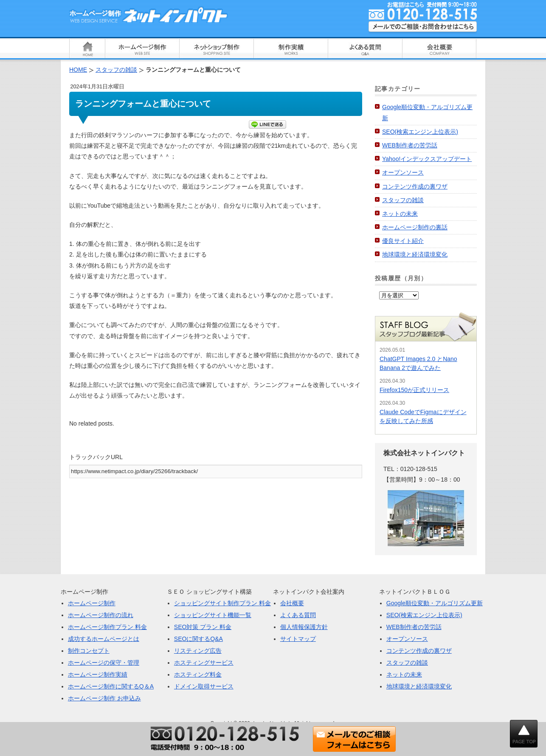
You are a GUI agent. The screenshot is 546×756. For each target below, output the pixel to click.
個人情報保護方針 (304, 627)
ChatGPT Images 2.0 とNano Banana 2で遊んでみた (418, 363)
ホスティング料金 (198, 674)
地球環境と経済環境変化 (415, 254)
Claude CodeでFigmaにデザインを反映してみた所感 (423, 416)
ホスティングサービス (204, 663)
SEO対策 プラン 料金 (203, 627)
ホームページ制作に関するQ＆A (111, 686)
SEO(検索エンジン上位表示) (420, 132)
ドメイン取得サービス (204, 686)
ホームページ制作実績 (98, 674)
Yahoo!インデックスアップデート (427, 159)
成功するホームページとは (104, 639)
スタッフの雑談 (403, 200)
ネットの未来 (400, 214)
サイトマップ (298, 639)
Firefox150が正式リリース (414, 390)
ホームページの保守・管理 (104, 663)
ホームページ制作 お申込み (104, 698)
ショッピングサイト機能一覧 (213, 615)
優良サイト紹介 (403, 241)
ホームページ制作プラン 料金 (107, 627)
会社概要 (292, 603)
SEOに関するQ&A (198, 639)
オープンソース (403, 172)
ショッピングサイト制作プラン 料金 (222, 603)
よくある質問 (298, 615)
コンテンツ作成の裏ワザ (415, 186)
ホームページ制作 (92, 603)
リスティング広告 (198, 651)
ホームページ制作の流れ (101, 615)
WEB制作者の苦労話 (410, 145)
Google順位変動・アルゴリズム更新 (435, 603)
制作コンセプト (89, 651)
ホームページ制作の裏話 (415, 227)
